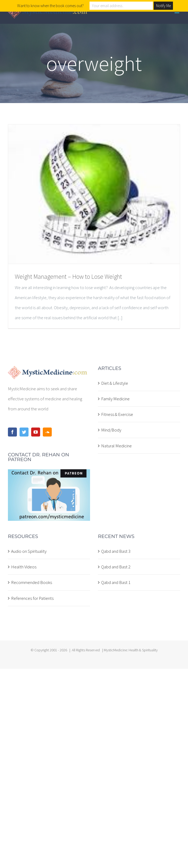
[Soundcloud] (47, 432)
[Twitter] (24, 432)
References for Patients (32, 598)
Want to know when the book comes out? (50, 6)
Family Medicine (115, 399)
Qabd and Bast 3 (116, 551)
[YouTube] (36, 432)
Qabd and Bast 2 (116, 567)
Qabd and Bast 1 (116, 582)
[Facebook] (12, 432)
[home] (48, 371)
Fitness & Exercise (117, 414)
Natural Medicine (116, 446)
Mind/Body (111, 430)
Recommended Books (32, 582)
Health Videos (24, 567)
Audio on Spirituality (29, 551)
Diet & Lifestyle (115, 383)
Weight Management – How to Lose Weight (68, 277)
